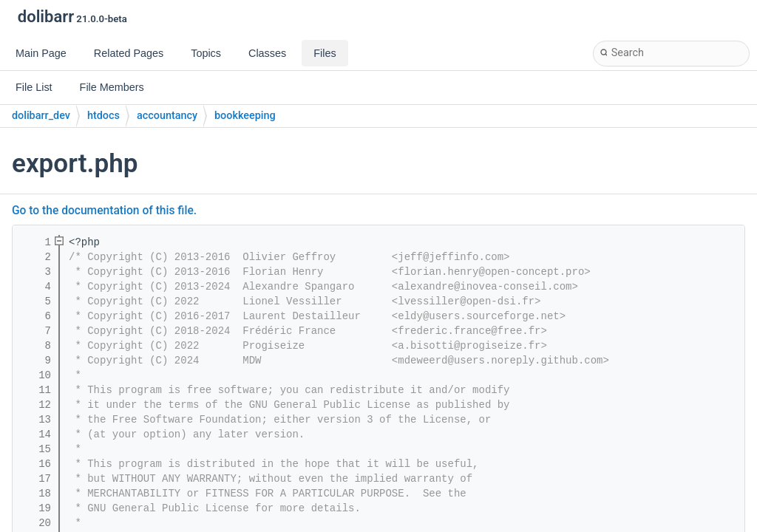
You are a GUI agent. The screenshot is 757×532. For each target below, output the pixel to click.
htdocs (103, 116)
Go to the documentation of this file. (104, 211)
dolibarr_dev (41, 116)
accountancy (167, 116)
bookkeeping (245, 116)
